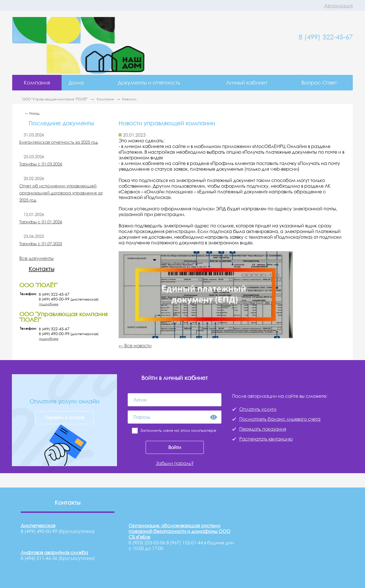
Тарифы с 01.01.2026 (41, 222)
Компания (37, 83)
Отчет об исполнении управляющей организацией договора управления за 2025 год (61, 193)
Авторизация (338, 6)
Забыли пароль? (175, 463)
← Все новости (135, 346)
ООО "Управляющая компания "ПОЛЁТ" (55, 99)
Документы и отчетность (149, 83)
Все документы (36, 258)
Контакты (41, 269)
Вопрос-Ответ (319, 83)
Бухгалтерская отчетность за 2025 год (59, 142)
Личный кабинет (247, 83)
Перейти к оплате (64, 418)
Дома (76, 83)
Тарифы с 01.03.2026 (41, 164)
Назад (34, 113)
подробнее (49, 304)
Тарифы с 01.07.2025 (41, 244)
